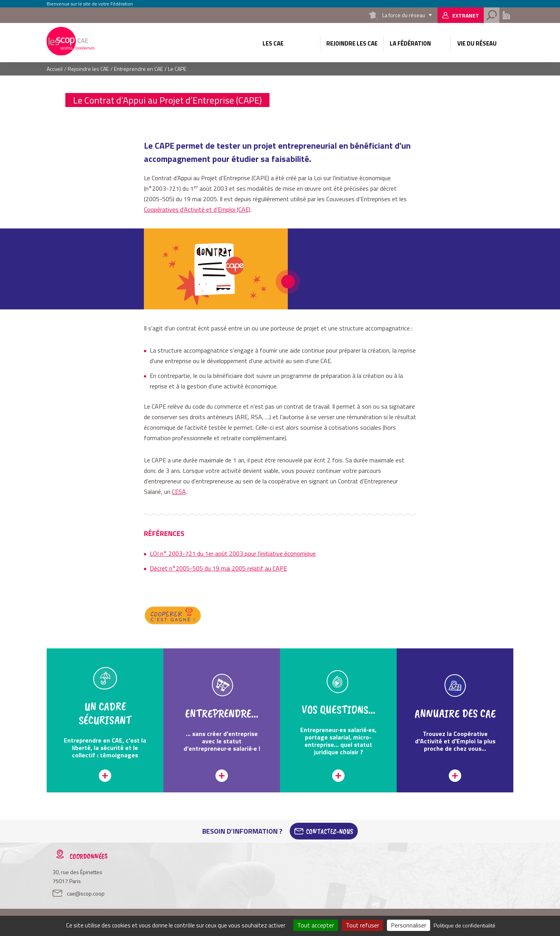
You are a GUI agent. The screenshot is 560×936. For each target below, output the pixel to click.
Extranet (466, 15)
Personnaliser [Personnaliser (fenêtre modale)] (409, 925)
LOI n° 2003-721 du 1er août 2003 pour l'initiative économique (233, 553)
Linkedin (506, 15)
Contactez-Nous (330, 831)
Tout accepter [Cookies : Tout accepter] (316, 925)
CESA (179, 492)
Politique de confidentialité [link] (465, 925)
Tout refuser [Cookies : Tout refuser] (362, 925)
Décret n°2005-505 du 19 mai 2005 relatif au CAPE (218, 568)
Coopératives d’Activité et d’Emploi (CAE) (197, 209)
